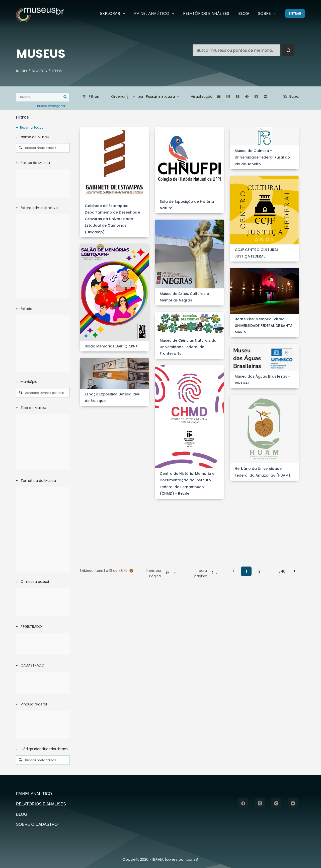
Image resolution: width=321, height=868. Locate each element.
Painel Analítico (155, 14)
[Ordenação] (163, 97)
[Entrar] (295, 14)
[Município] (42, 382)
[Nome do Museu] (42, 137)
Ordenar (118, 96)
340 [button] (282, 571)
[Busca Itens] (43, 97)
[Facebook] (243, 803)
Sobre (268, 14)
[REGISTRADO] (42, 627)
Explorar (113, 14)
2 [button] (259, 571)
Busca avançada (51, 106)
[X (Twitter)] (260, 803)
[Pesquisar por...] (236, 50)
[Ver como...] (291, 97)
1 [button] (246, 571)
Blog (244, 13)
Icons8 (192, 859)
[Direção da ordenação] (131, 97)
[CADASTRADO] (42, 666)
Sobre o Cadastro (37, 824)
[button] (219, 97)
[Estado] (42, 309)
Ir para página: (201, 573)
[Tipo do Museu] (42, 408)
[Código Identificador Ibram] (42, 749)
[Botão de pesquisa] (288, 50)
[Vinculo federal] (42, 704)
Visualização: (203, 96)
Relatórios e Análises (206, 13)
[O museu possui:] (42, 582)
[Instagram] (276, 803)
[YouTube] (293, 803)
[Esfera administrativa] (42, 208)
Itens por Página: (154, 573)
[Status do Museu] (42, 163)
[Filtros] (90, 97)
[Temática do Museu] (42, 481)
